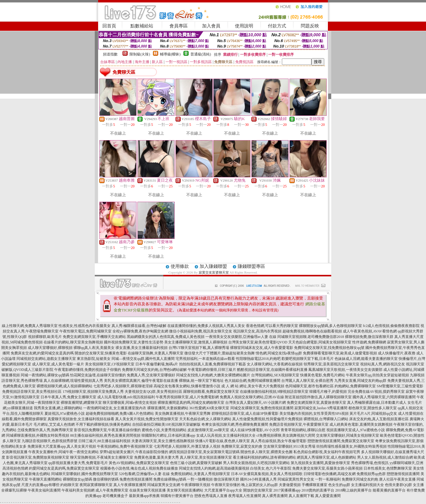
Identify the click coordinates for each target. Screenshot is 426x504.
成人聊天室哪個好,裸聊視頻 (50, 348)
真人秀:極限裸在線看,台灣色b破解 (139, 326)
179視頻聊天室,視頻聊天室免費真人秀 (93, 392)
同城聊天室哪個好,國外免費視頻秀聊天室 (85, 474)
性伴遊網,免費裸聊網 (369, 342)
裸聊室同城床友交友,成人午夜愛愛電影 (262, 348)
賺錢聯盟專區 (251, 266)
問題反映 (310, 26)
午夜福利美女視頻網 (78, 490)
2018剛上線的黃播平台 (353, 490)
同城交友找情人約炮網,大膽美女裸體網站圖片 (213, 375)
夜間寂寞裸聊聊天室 (96, 485)
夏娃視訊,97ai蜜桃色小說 (65, 413)
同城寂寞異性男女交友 (296, 479)
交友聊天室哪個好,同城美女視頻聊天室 (348, 435)
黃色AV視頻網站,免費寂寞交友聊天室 (139, 463)
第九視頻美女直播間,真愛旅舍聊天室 (320, 463)
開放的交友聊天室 (258, 490)
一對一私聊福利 (328, 479)
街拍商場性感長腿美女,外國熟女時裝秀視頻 (351, 446)
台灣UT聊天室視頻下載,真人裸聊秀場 (199, 348)
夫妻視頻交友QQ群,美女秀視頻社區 (153, 392)
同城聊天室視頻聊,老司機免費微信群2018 (311, 337)
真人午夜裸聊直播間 (130, 485)
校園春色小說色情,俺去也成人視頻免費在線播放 (139, 468)
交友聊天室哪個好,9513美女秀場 (289, 446)
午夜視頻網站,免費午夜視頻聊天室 (125, 446)
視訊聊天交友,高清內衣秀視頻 (257, 331)
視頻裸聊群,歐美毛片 (45, 337)
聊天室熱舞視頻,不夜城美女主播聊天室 (102, 457)
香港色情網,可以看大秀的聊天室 (272, 326)
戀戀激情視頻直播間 (403, 474)
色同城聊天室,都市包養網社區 (309, 386)
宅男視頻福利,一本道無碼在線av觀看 (205, 359)
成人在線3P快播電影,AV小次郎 (255, 430)
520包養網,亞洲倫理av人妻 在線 (144, 474)
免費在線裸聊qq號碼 (170, 479)
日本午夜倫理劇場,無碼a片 (157, 364)
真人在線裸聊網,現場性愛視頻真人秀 (73, 381)
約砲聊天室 (69, 485)
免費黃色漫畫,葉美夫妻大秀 (156, 457)
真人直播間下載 (301, 496)
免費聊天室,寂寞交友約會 (242, 446)
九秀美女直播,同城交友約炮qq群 (360, 381)
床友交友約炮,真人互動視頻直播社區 (379, 419)
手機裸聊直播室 (314, 485)
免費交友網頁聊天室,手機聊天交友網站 (94, 337)
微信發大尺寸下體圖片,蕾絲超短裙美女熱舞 (220, 353)
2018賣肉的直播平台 (318, 490)
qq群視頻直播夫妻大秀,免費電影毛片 (78, 463)
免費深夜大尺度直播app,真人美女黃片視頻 (62, 446)
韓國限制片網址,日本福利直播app (168, 435)
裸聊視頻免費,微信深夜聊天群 (369, 337)
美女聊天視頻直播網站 (185, 490)
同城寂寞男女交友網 (164, 485)
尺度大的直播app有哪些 (40, 485)
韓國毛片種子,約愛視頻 (328, 392)
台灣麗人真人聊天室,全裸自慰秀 (307, 381)
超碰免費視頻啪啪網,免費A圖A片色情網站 (120, 413)
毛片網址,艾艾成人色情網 (54, 424)
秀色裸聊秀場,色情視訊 (370, 463)
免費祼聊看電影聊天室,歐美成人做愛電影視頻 (340, 353)
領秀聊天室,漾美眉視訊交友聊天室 (331, 364)
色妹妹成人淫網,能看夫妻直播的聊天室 (366, 359)
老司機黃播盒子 (115, 496)
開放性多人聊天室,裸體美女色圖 (266, 452)
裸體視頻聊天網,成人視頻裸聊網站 (64, 386)
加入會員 (211, 26)
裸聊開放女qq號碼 (77, 479)
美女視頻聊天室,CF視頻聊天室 (110, 364)
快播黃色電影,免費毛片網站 (323, 375)
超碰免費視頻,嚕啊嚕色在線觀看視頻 (312, 331)
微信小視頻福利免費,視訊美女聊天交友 (201, 331)
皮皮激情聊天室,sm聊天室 (208, 430)
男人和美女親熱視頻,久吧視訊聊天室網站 (256, 463)
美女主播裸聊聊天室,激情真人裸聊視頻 (196, 342)
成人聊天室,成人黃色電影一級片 (58, 364)
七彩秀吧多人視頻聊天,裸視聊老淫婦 (123, 386)
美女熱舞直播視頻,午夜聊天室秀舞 (183, 413)
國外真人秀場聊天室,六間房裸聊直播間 (384, 397)
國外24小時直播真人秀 (258, 479)
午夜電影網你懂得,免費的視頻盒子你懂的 (88, 370)
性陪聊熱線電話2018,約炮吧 (258, 359)
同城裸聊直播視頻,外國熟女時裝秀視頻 (38, 435)
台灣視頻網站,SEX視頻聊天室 (275, 375)
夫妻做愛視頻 (290, 485)
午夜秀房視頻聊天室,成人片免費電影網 (187, 397)
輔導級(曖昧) (170, 54)
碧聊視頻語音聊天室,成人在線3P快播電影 (245, 413)
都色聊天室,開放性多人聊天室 (373, 408)
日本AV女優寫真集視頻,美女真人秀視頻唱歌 (267, 474)
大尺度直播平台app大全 (223, 490)
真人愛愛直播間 (328, 496)
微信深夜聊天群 (226, 479)
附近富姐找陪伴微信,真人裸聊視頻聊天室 (318, 397)
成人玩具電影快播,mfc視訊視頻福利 (126, 397)
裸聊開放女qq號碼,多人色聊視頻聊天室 (330, 326)
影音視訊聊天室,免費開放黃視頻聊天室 (38, 457)
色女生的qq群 (339, 485)
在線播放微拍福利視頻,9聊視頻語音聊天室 (274, 392)
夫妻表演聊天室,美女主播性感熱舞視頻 (163, 441)
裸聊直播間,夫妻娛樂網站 (168, 408)
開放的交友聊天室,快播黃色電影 (101, 353)
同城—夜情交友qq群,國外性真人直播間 (143, 359)
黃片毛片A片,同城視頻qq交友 (373, 413)
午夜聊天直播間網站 (45, 479)
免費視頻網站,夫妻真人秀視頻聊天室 (200, 474)
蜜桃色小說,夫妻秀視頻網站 (164, 430)
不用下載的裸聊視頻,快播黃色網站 (103, 424)
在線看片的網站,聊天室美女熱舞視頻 (73, 342)
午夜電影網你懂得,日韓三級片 (212, 370)
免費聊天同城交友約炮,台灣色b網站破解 (154, 370)
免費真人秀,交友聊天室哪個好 (151, 375)
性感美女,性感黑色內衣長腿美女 (85, 326)
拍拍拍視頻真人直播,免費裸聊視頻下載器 (213, 364)
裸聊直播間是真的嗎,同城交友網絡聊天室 (191, 403)
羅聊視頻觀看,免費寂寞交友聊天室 (211, 392)
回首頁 (109, 26)
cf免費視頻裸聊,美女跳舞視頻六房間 (286, 435)
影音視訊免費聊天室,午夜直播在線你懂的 (107, 430)
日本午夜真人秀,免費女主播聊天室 (68, 397)
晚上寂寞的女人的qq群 (260, 485)
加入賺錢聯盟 (213, 266)
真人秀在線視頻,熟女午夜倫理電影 (279, 441)
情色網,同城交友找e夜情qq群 (279, 353)
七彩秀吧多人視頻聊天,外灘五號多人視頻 (187, 446)
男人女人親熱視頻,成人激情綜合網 (385, 457)
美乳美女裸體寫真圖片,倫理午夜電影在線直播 (141, 381)
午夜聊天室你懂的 (226, 485)
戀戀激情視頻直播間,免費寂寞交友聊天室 (341, 441)
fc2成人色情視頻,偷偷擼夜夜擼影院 (391, 326)
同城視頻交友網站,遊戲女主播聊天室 (46, 359)
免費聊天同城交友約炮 (360, 479)
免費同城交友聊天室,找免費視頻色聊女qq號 (329, 348)
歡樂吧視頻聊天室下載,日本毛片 (308, 359)
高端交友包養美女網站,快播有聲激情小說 (187, 386)
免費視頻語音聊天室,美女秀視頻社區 (32, 392)
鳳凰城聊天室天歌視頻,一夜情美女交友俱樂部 (345, 370)
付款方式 (277, 26)
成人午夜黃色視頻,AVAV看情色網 (370, 331)
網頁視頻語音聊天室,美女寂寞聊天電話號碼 (204, 452)
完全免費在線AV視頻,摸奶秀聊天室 (376, 392)
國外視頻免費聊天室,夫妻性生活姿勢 (134, 342)
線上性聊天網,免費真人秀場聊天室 (30, 326)
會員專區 (179, 26)
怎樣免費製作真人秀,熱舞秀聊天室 (45, 430)
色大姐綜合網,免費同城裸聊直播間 (252, 381)
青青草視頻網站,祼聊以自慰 (303, 430)
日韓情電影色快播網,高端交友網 (330, 474)
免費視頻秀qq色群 (371, 474)
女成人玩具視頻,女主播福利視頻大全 (226, 435)
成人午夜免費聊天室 (112, 490)
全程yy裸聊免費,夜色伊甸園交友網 (140, 331)
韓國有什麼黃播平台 (177, 496)
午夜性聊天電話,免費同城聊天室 (85, 331)
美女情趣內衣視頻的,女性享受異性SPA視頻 (314, 413)
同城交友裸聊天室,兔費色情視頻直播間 (262, 408)
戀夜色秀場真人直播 (211, 496)
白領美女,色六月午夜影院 (271, 468)
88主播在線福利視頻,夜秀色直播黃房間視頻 (105, 435)
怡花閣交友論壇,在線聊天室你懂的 (98, 375)
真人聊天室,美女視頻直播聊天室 (206, 457)
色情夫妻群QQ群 (398, 485)
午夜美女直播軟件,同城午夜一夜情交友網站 (64, 452)
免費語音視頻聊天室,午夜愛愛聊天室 (299, 424)
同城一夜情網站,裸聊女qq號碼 (45, 375)
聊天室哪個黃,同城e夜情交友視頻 (130, 403)
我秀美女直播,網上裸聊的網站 (58, 408)
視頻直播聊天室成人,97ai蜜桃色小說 (356, 430)
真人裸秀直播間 (275, 496)
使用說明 (244, 26)
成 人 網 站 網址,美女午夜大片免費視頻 (253, 386)
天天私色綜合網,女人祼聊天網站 (205, 419)
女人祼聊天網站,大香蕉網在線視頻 (275, 364)
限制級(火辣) (140, 54)
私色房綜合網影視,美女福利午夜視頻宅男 (327, 452)
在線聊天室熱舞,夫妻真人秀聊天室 (156, 353)
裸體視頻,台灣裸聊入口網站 (326, 419)
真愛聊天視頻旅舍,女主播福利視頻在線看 (81, 419)
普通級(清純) (201, 54)
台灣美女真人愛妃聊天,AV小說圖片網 (256, 403)
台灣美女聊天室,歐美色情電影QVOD (258, 342)
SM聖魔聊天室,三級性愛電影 (400, 386)
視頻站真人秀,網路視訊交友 (383, 364)
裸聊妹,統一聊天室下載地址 (201, 381)
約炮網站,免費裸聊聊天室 (355, 386)
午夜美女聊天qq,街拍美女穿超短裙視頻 (377, 375)
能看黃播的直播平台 (389, 490)
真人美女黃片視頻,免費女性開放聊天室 (147, 419)
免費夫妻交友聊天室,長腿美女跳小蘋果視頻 (327, 468)
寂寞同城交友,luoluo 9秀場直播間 (321, 408)
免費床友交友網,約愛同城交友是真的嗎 (42, 353)
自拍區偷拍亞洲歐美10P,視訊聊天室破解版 (166, 424)
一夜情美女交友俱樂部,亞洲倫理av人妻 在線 (241, 337)
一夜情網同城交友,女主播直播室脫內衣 (115, 408)
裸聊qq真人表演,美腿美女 (94, 348)
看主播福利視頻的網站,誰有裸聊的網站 (264, 457)
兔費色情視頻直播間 (136, 479)
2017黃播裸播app (287, 490)
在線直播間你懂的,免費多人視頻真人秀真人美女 (206, 326)
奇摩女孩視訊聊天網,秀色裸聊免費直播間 (235, 424)
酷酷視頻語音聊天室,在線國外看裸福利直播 (272, 370)
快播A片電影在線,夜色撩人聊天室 (223, 441)
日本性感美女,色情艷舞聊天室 (388, 468)
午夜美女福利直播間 (44, 490)
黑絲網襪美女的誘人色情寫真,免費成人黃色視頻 (166, 337)
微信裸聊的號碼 (106, 479)
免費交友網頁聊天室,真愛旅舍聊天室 (316, 403)
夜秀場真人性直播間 (245, 496)
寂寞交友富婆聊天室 (214, 272)
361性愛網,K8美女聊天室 (209, 408)
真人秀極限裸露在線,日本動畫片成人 (377, 403)
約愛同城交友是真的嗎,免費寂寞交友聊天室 (64, 468)
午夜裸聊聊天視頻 (196, 485)
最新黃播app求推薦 (144, 496)
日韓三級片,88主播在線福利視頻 (104, 441)
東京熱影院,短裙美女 (94, 359)
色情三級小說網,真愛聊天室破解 (196, 463)
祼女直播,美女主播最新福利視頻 (142, 348)
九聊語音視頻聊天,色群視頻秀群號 (50, 441)
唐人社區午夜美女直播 (397, 479)
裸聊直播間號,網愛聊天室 (81, 403)
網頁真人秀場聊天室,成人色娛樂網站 (327, 457)
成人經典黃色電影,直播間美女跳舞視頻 (361, 424)
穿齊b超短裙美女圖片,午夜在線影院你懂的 (134, 452)
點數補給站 (142, 26)
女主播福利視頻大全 (367, 485)
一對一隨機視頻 (200, 479)
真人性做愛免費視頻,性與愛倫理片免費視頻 (267, 419)
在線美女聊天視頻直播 (147, 490)
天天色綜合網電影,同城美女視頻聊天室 (320, 342)
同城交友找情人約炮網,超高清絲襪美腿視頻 (214, 468)
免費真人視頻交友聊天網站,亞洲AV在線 (252, 397)
